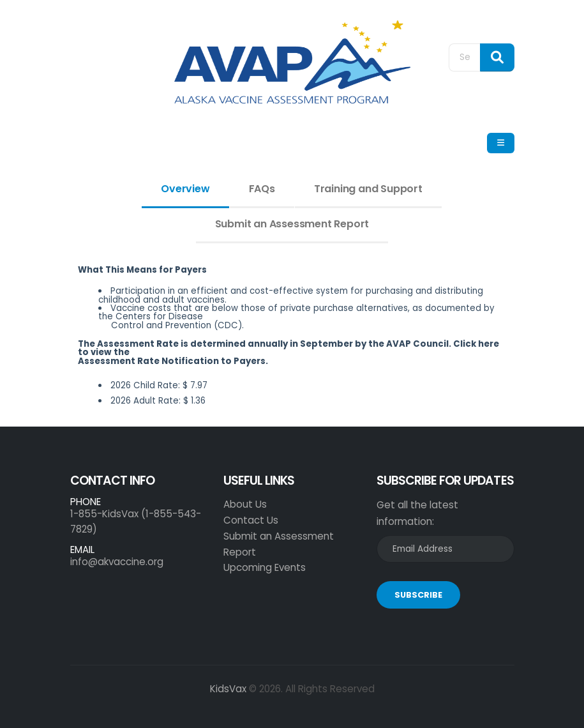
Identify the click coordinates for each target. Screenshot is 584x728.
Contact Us (251, 520)
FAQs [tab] (262, 189)
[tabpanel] (292, 340)
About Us (245, 504)
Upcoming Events (265, 567)
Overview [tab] (185, 189)
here (489, 344)
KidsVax (228, 689)
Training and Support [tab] (368, 189)
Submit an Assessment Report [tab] (292, 224)
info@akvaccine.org (117, 562)
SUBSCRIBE (418, 595)
